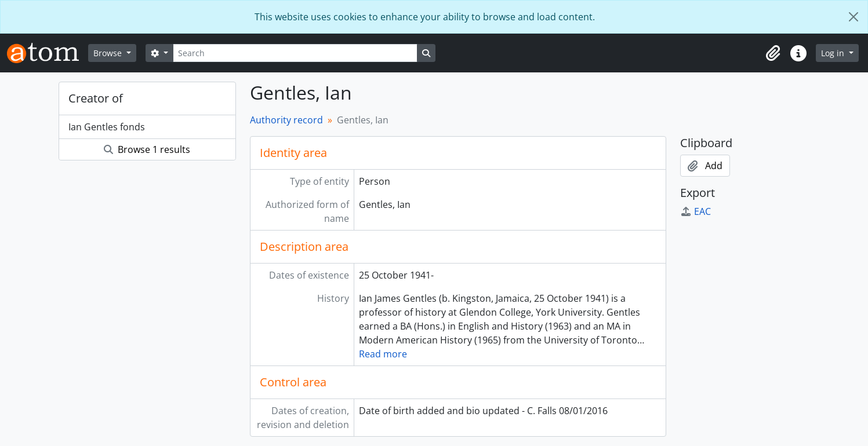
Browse (109, 53)
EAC (696, 211)
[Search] (295, 53)
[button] (773, 53)
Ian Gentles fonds (107, 127)
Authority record (286, 120)
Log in (834, 53)
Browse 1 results (147, 149)
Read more (383, 354)
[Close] (854, 17)
